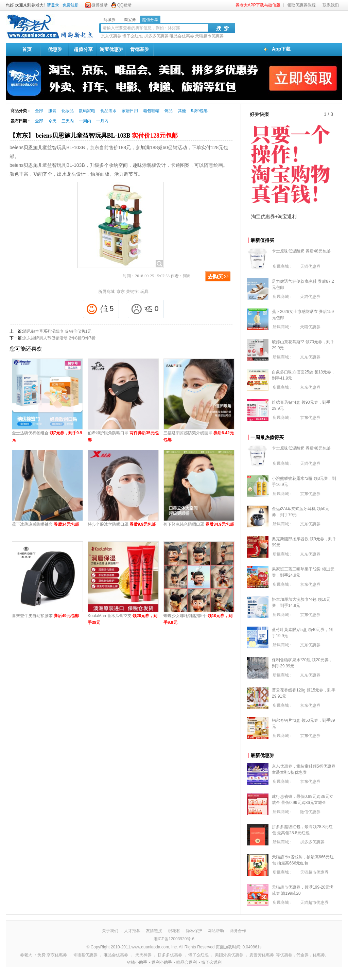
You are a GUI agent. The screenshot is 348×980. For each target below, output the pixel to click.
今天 (52, 121)
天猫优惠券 (310, 266)
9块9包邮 (199, 111)
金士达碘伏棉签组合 (47, 436)
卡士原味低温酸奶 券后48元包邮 (301, 251)
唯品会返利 (187, 962)
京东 (121, 292)
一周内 (85, 121)
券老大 (26, 955)
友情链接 (154, 931)
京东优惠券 (111, 36)
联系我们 (331, 5)
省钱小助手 (137, 962)
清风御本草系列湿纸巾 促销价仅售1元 (57, 331)
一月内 (102, 121)
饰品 (169, 111)
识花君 (174, 931)
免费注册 (71, 5)
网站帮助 (216, 931)
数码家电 (87, 111)
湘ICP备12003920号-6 (174, 939)
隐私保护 (194, 931)
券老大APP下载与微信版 (258, 5)
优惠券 (55, 49)
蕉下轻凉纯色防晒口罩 (199, 524)
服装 (52, 111)
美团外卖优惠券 (229, 955)
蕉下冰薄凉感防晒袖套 (45, 524)
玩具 (144, 292)
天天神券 (143, 955)
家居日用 (130, 111)
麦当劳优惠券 (262, 955)
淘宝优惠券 (111, 49)
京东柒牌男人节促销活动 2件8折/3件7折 (59, 338)
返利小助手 (162, 962)
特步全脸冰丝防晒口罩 (122, 524)
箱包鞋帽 (151, 111)
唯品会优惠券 (182, 36)
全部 (39, 111)
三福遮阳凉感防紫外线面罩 (199, 436)
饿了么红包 (133, 36)
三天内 (68, 121)
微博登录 (100, 5)
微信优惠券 (310, 812)
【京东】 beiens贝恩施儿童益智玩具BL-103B (94, 136)
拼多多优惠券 (156, 36)
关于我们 (110, 931)
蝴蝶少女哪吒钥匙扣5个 (198, 619)
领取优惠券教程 (301, 5)
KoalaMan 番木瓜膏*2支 (123, 619)
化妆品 (68, 111)
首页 (27, 49)
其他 (182, 111)
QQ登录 (125, 5)
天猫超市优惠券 (209, 36)
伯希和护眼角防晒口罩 (123, 436)
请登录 (53, 5)
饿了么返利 (211, 962)
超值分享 (83, 49)
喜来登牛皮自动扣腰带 (45, 616)
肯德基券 (140, 49)
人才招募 (132, 931)
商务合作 (238, 931)
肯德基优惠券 (85, 955)
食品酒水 (108, 111)
